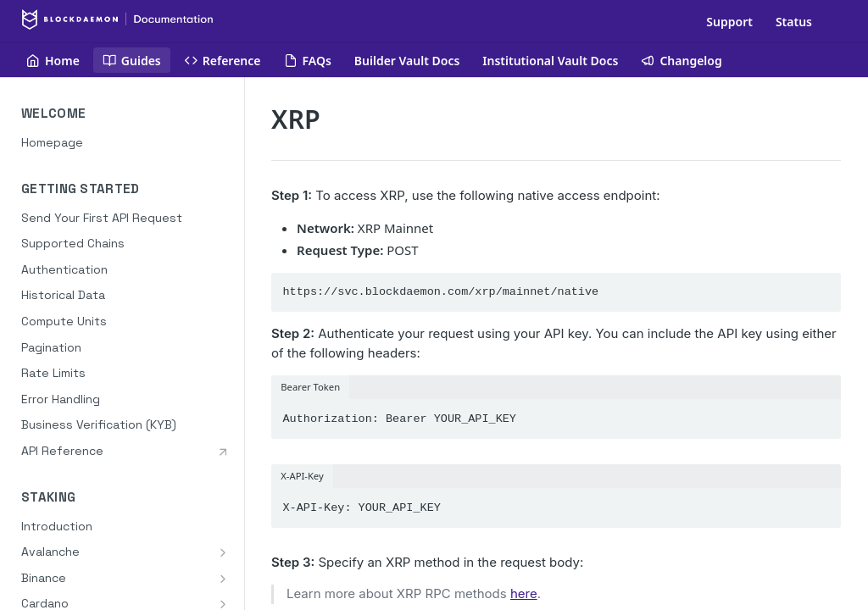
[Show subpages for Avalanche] (223, 552)
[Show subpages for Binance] (223, 579)
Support (729, 22)
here (524, 593)
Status (794, 22)
